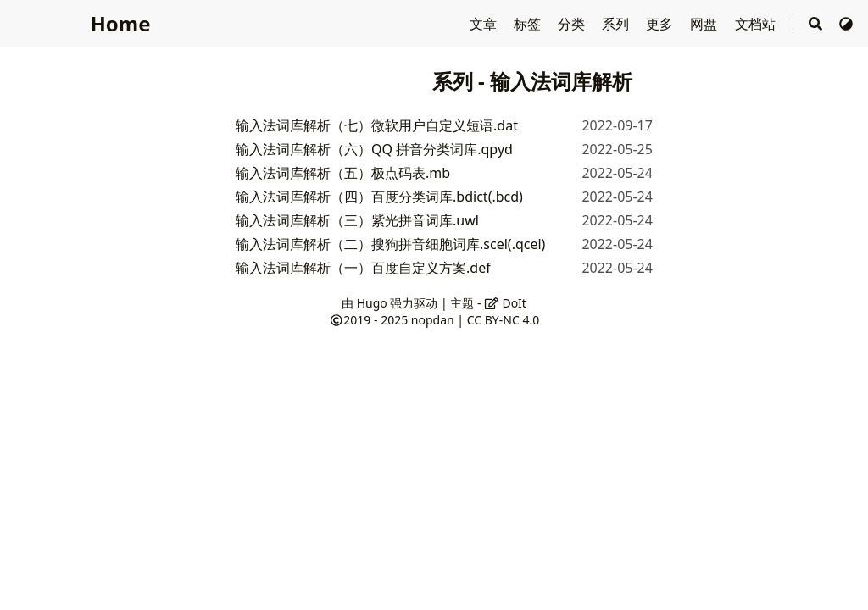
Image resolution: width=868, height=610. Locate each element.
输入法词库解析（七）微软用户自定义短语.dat (377, 125)
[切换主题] (846, 24)
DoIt (505, 303)
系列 (617, 24)
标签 (529, 24)
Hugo (372, 303)
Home (120, 23)
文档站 (757, 24)
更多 (661, 24)
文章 (485, 24)
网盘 (705, 24)
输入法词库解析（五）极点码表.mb (343, 173)
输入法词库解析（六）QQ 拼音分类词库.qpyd (374, 149)
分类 (573, 24)
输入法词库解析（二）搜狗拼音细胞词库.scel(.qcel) (390, 244)
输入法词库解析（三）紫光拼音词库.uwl (357, 220)
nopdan (433, 320)
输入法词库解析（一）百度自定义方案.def (363, 268)
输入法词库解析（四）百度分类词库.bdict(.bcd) (379, 197)
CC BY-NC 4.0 (503, 320)
